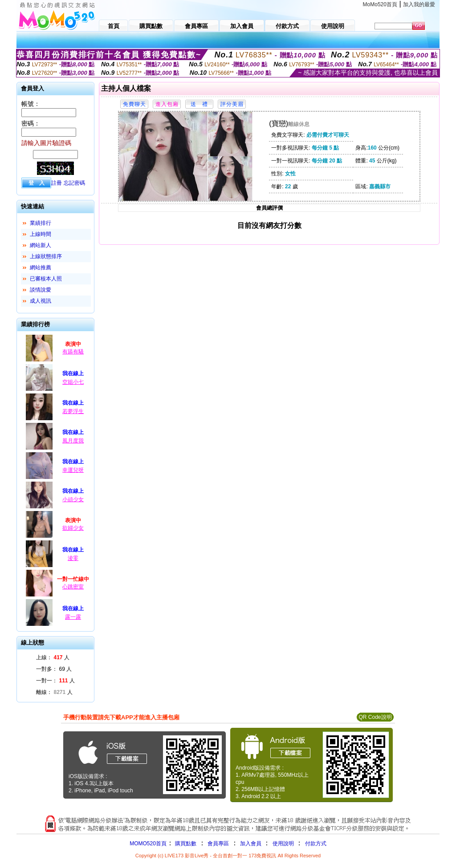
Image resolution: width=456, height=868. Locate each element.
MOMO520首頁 (148, 844)
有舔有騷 (73, 352)
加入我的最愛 (419, 4)
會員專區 (218, 844)
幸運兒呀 (73, 470)
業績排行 (41, 223)
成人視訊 (41, 301)
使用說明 (283, 844)
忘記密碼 (74, 183)
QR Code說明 (375, 717)
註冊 (57, 183)
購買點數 (185, 844)
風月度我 (73, 441)
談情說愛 (41, 290)
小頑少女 (73, 499)
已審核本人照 (46, 279)
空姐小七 (73, 382)
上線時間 (41, 234)
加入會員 (251, 844)
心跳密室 (73, 587)
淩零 (73, 558)
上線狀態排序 (46, 256)
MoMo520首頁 (380, 4)
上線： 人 (53, 657)
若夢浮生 (73, 411)
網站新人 (41, 245)
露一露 (73, 617)
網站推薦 (41, 268)
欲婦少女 (73, 528)
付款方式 (316, 844)
